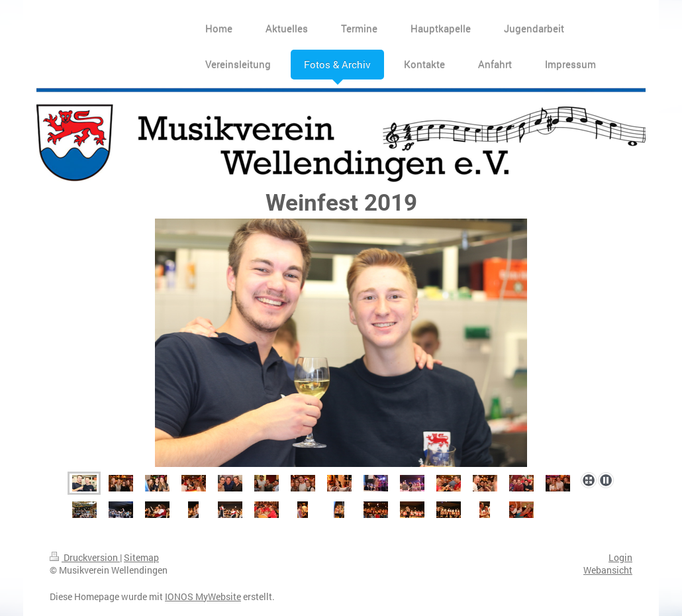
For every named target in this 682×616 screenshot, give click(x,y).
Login (620, 557)
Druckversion (85, 557)
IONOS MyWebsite (203, 596)
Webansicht (608, 570)
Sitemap (141, 557)
